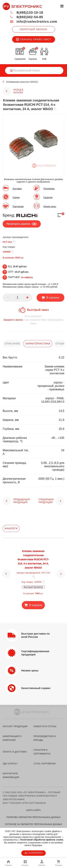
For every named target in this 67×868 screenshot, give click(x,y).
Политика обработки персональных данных (33, 817)
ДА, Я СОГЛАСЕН (33, 853)
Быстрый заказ (38, 310)
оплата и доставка (15, 752)
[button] (6, 574)
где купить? (10, 764)
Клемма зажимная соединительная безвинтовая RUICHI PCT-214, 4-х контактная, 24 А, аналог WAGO (33, 559)
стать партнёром (44, 764)
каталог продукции (15, 726)
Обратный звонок (33, 29)
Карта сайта (33, 810)
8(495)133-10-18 (27, 13)
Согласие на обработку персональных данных (33, 824)
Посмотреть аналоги (22, 224)
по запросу (27, 277)
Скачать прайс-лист (34, 39)
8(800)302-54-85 (27, 17)
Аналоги (11, 528)
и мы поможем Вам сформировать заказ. (33, 320)
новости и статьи (45, 726)
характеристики (38, 344)
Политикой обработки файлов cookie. (42, 840)
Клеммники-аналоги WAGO (22, 82)
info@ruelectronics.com (33, 22)
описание (12, 344)
